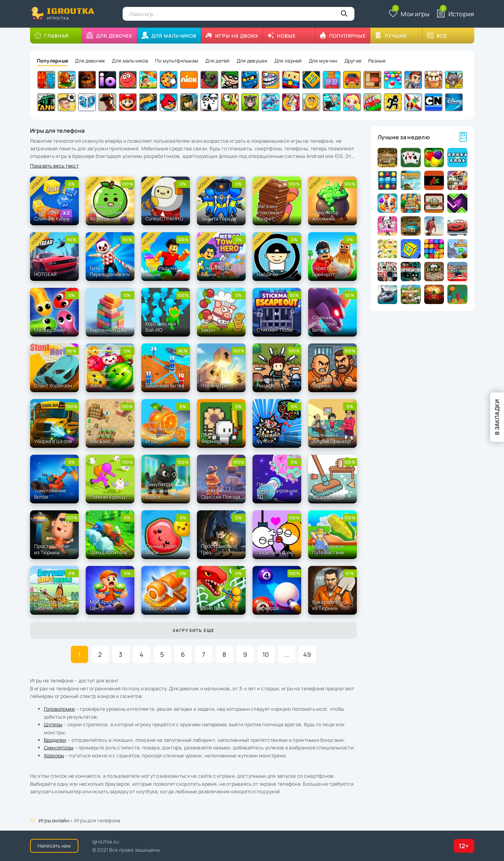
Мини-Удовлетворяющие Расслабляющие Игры (168, 432)
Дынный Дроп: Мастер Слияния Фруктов (110, 212)
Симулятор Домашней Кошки (159, 490)
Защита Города (219, 219)
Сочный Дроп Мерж (161, 549)
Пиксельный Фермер (216, 438)
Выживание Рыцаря (270, 382)
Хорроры (54, 755)
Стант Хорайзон (53, 385)
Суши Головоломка (161, 605)
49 (307, 654)
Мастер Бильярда (268, 605)
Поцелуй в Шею (275, 552)
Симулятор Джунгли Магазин (103, 435)
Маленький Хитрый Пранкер (332, 438)
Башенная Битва (165, 385)
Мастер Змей (50, 330)
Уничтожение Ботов (50, 494)
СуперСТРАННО (164, 219)
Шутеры (53, 724)
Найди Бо (268, 274)
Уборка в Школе (53, 441)
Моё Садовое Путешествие (328, 549)
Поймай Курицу (108, 497)
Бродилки (55, 740)
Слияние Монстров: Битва (325, 324)
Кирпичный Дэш (109, 330)
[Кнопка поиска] (344, 14)
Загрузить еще (193, 630)
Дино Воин (214, 608)
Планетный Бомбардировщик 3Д (277, 490)
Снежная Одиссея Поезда (221, 494)
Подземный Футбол (270, 438)
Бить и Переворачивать (110, 271)
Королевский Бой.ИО (161, 327)
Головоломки (59, 709)
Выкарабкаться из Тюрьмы (331, 605)
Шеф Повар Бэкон (215, 327)
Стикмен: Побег (276, 330)
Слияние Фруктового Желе (104, 379)
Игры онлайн (54, 820)
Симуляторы (59, 748)
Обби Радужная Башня (164, 271)
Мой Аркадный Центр (107, 605)
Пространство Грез (218, 549)
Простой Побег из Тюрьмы (52, 549)
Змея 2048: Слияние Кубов (52, 215)
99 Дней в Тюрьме (324, 382)
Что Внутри (214, 385)
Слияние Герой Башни (219, 271)
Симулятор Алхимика (326, 215)
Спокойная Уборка (325, 494)
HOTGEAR (46, 274)
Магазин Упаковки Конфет (268, 212)
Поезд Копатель (109, 552)
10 (266, 654)
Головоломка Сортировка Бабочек (50, 602)
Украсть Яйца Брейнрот (329, 271)
